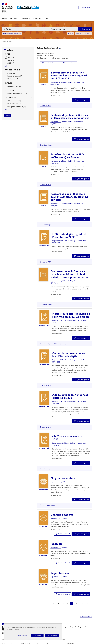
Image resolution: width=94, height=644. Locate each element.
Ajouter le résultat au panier (52, 63)
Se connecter (86, 7)
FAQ (48, 19)
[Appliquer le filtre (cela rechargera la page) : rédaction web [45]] (14, 101)
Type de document (12, 70)
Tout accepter (52, 636)
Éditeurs (8, 83)
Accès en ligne (63, 534)
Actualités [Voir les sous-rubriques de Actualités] (25, 19)
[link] (87, 604)
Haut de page (87, 616)
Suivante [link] (79, 604)
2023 (9, 63)
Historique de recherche (11, 34)
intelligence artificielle (15, 107)
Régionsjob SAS (13, 86)
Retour (11, 41)
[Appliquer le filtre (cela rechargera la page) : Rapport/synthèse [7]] (15, 76)
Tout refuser (37, 636)
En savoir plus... (56, 95)
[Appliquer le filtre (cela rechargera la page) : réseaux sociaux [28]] (14, 104)
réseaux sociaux (13, 104)
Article (10, 73)
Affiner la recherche (69, 63)
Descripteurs (10, 98)
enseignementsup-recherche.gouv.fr (73, 627)
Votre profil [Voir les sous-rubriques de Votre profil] (13, 19)
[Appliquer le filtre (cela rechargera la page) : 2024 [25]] (11, 60)
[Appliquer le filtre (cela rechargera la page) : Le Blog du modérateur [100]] (17, 93)
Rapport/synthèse (14, 76)
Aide (70, 34)
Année (7, 54)
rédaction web (13, 101)
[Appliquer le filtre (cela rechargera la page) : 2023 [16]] (11, 63)
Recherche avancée (83, 34)
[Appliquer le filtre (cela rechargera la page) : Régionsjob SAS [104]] (15, 86)
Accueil (4, 19)
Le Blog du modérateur (16, 93)
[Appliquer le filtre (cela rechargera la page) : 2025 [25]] (11, 57)
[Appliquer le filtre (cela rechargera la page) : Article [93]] (11, 73)
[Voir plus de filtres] (6, 66)
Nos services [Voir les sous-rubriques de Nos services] (37, 19)
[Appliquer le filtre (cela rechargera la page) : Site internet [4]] (13, 79)
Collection (10, 90)
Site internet (12, 79)
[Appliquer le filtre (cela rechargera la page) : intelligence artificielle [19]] (16, 107)
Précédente (51, 604)
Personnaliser (22, 636)
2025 (9, 57)
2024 (9, 60)
